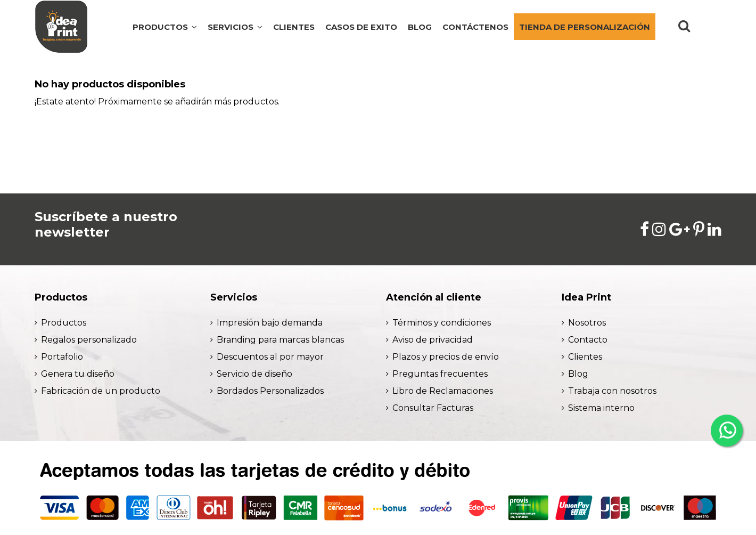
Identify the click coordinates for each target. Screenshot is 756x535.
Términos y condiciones (442, 323)
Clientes (585, 357)
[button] (235, 27)
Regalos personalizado (89, 340)
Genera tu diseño (78, 374)
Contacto (588, 340)
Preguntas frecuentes (440, 374)
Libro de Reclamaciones (443, 391)
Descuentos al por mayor (270, 357)
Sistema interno (601, 408)
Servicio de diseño (254, 374)
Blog (578, 374)
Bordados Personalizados (270, 391)
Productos (64, 323)
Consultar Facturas (433, 408)
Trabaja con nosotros (612, 391)
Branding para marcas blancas (280, 340)
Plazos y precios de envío (446, 357)
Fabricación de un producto (101, 391)
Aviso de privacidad (433, 340)
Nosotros (587, 323)
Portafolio (62, 357)
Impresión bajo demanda (270, 323)
